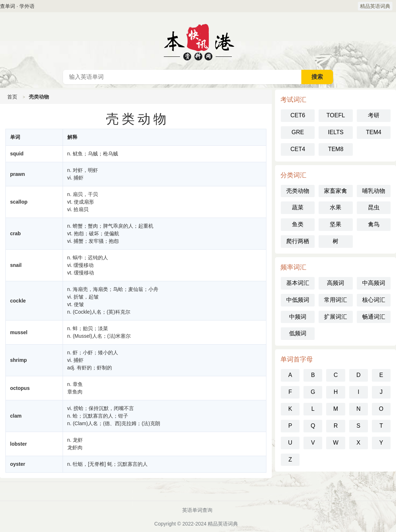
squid (17, 154)
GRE (298, 132)
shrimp (19, 360)
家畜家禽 (336, 191)
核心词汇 (374, 300)
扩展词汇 (336, 317)
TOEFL (336, 115)
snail (16, 265)
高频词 (336, 283)
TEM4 (373, 132)
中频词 (298, 317)
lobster (19, 444)
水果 (336, 207)
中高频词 (374, 283)
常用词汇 (336, 300)
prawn (17, 174)
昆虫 (374, 207)
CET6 (298, 115)
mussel (19, 332)
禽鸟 (374, 224)
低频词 (298, 333)
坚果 (336, 224)
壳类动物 (298, 191)
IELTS (336, 132)
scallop (19, 202)
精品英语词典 (375, 6)
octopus (20, 388)
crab (15, 233)
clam (16, 416)
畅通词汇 (374, 317)
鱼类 (298, 224)
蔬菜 (298, 207)
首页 (12, 97)
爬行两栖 (298, 241)
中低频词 (298, 300)
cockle (18, 301)
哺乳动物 (374, 191)
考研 (374, 115)
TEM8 (336, 149)
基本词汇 (298, 283)
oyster (18, 464)
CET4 (298, 149)
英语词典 (198, 41)
